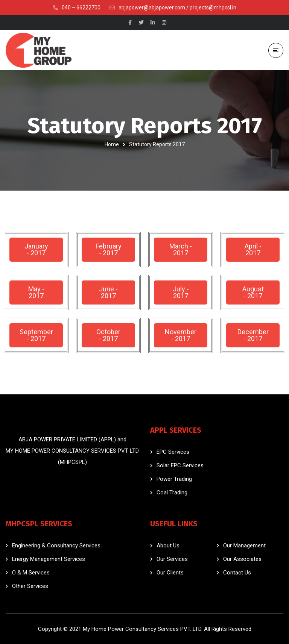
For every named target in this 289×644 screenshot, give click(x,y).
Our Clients (170, 573)
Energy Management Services (49, 559)
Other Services (30, 586)
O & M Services (31, 573)
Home (112, 144)
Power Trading (174, 479)
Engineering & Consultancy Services (56, 546)
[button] (36, 250)
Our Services (172, 559)
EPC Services (173, 452)
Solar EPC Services (180, 465)
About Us (168, 546)
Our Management (244, 546)
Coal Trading (172, 492)
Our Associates (242, 559)
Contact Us (237, 573)
